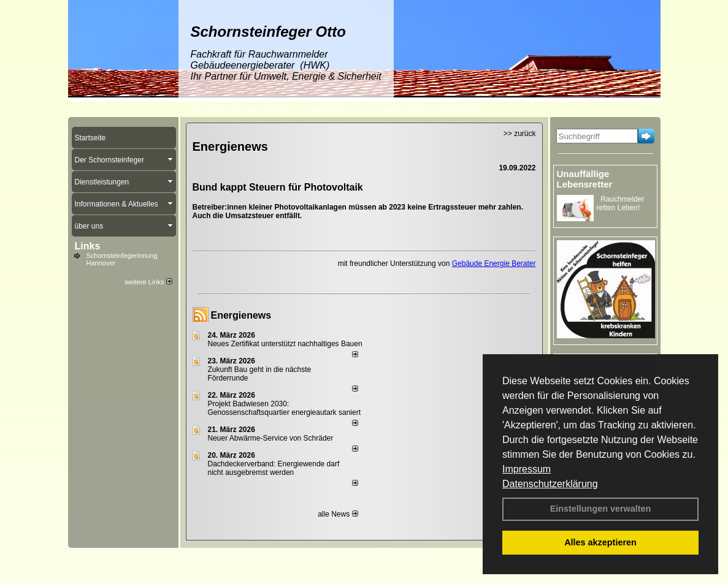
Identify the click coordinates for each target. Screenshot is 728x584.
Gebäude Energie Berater (494, 264)
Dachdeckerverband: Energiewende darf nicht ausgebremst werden (274, 468)
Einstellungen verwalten (601, 509)
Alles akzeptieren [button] (600, 542)
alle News (338, 514)
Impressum (527, 469)
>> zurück (520, 134)
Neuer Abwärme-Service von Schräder (271, 438)
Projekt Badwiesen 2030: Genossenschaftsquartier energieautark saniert (284, 408)
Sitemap (412, 554)
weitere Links (148, 282)
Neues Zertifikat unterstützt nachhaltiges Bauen (285, 344)
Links (88, 246)
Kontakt (226, 554)
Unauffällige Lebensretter (585, 179)
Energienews (241, 315)
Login (195, 554)
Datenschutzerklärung (550, 484)
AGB (381, 554)
